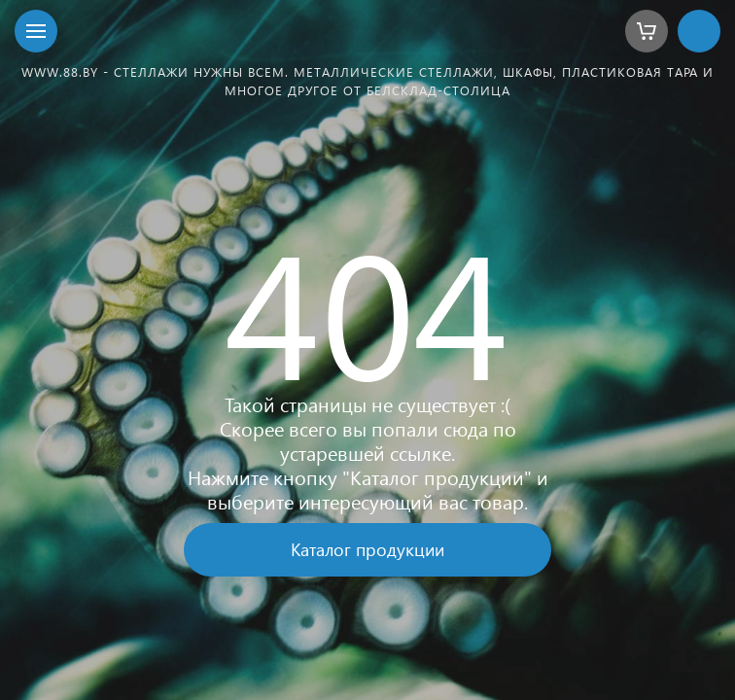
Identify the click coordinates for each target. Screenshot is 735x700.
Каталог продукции (367, 549)
